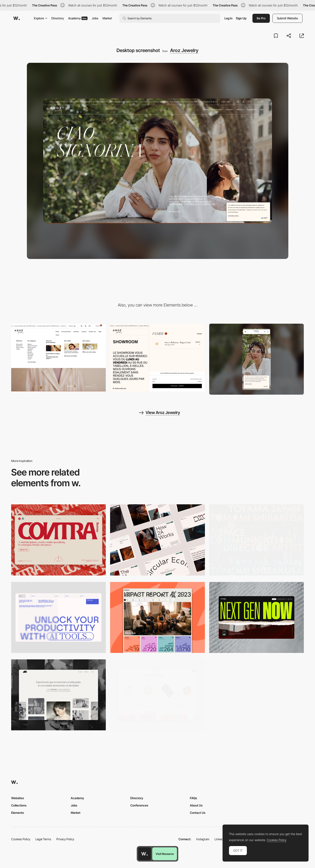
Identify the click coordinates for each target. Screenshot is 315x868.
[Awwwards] (17, 18)
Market (107, 18)
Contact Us (198, 813)
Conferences (139, 805)
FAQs (193, 798)
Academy (78, 18)
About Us (196, 805)
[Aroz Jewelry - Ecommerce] (157, 358)
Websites (18, 798)
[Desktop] (58, 540)
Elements (18, 813)
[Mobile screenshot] (257, 359)
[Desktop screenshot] (58, 695)
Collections (19, 805)
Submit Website (287, 18)
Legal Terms (43, 839)
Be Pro (261, 18)
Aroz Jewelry (184, 50)
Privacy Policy (65, 839)
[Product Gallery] (157, 695)
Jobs (95, 18)
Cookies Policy (21, 839)
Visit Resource (165, 854)
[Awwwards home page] (144, 854)
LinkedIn (220, 839)
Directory (58, 18)
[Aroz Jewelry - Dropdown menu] (58, 358)
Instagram (203, 839)
